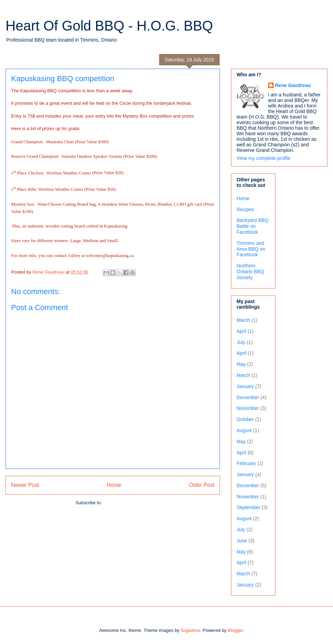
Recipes (245, 209)
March (243, 320)
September (248, 507)
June (242, 541)
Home (114, 485)
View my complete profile (263, 158)
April (241, 331)
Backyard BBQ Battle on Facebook (253, 226)
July (241, 342)
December (248, 397)
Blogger (236, 630)
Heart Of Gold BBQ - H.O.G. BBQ (109, 26)
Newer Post (25, 485)
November (248, 408)
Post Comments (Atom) (126, 503)
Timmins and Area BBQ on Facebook (251, 249)
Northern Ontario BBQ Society (250, 272)
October (245, 419)
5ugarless (190, 630)
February (246, 463)
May (241, 364)
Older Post (202, 485)
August (244, 430)
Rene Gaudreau (293, 85)
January (245, 386)
